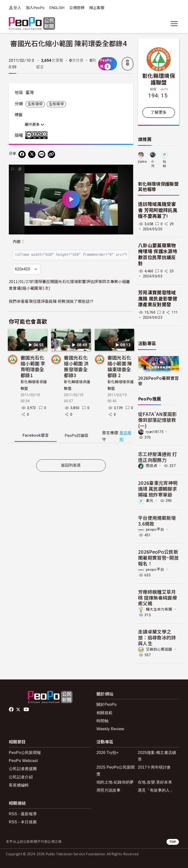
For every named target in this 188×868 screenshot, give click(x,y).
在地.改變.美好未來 (155, 782)
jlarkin (142, 162)
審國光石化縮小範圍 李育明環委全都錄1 (33, 366)
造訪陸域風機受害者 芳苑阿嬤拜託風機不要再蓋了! (158, 210)
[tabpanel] (71, 452)
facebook (12, 709)
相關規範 (104, 713)
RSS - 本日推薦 (23, 822)
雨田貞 (152, 466)
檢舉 (128, 63)
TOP (173, 842)
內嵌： (19, 242)
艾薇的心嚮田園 (159, 649)
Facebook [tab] (36, 435)
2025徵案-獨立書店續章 (157, 756)
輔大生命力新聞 (159, 609)
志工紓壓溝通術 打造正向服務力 (158, 457)
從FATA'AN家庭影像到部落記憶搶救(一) (158, 420)
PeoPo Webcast (23, 761)
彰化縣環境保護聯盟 (159, 79)
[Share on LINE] (42, 154)
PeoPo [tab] (76, 436)
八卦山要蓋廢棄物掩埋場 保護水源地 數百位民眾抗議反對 (158, 255)
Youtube (27, 709)
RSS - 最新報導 (23, 814)
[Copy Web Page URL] (51, 154)
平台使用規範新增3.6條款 (157, 521)
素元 (150, 501)
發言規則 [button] (125, 436)
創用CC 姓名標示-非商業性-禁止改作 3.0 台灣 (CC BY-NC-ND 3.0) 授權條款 (37, 135)
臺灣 (30, 93)
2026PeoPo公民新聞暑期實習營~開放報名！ (158, 557)
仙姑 (164, 164)
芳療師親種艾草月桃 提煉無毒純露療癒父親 (158, 598)
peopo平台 (155, 529)
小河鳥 (153, 164)
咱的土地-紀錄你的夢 (115, 782)
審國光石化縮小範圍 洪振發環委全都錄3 (76, 366)
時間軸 (102, 721)
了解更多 (159, 112)
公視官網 (77, 8)
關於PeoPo (106, 704)
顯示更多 (35, 125)
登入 (17, 8)
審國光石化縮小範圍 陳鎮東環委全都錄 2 (120, 366)
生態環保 (35, 104)
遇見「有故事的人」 (156, 790)
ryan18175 (155, 432)
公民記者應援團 (23, 769)
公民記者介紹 (21, 777)
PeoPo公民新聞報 (25, 753)
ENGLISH (57, 8)
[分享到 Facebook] (22, 154)
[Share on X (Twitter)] (32, 154)
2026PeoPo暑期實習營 (158, 381)
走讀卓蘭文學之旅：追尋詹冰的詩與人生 (157, 637)
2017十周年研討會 (154, 767)
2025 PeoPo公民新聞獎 (116, 771)
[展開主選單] (174, 24)
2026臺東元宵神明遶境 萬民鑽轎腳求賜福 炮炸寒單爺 (158, 489)
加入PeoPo (35, 8)
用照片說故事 (108, 790)
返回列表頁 (71, 465)
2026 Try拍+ (108, 753)
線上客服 (97, 8)
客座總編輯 (19, 785)
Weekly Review (110, 729)
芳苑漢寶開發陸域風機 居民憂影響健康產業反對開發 (158, 299)
